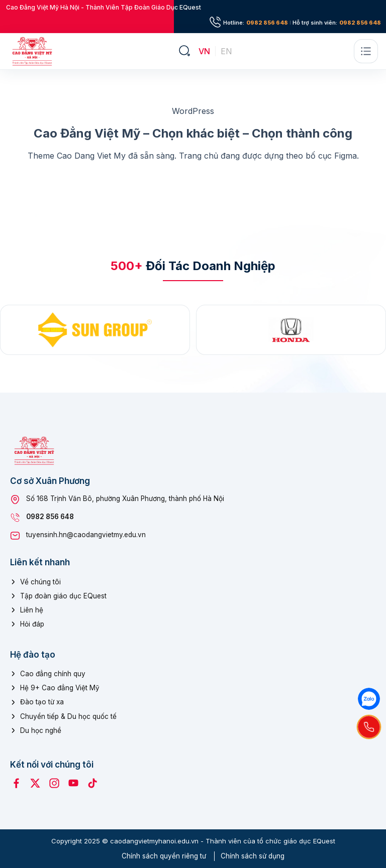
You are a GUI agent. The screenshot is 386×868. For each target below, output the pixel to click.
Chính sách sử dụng (253, 856)
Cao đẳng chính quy (53, 674)
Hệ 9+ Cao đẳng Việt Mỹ (60, 688)
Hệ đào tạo (33, 655)
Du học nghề (41, 730)
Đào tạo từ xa (42, 702)
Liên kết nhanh (40, 562)
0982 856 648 (267, 23)
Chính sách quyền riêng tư (164, 856)
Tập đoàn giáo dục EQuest (63, 596)
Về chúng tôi (40, 582)
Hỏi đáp (32, 624)
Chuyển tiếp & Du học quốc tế (68, 716)
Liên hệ (32, 610)
